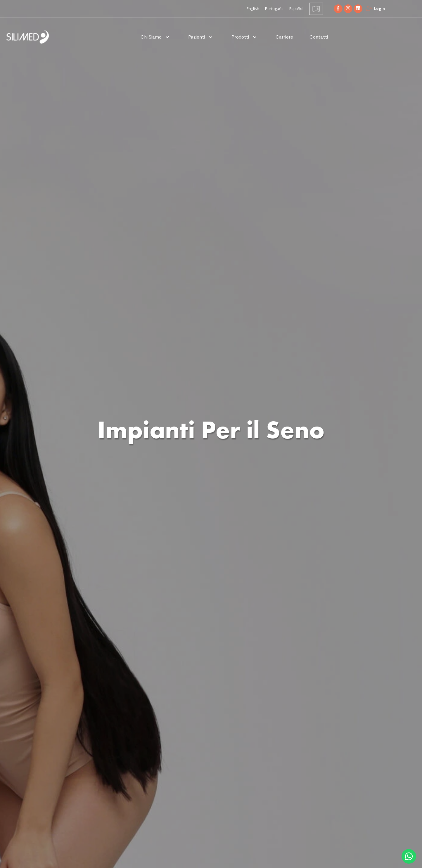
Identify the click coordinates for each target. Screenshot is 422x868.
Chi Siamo (152, 37)
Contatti (319, 37)
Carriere (284, 37)
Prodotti (241, 37)
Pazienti (197, 37)
